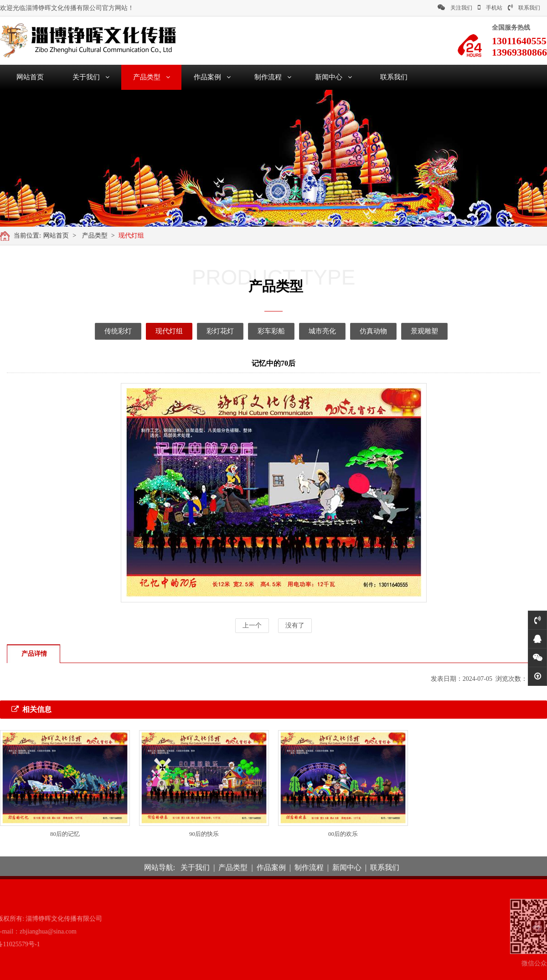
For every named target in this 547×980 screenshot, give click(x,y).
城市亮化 (309, 331)
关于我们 (91, 77)
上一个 (252, 625)
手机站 (490, 8)
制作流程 (273, 77)
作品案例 (212, 77)
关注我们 (455, 8)
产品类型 (152, 77)
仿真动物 (360, 331)
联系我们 (524, 8)
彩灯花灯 (207, 331)
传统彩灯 (105, 331)
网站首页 (30, 77)
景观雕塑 (411, 331)
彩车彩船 (258, 331)
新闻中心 (333, 77)
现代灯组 (135, 236)
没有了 (295, 625)
